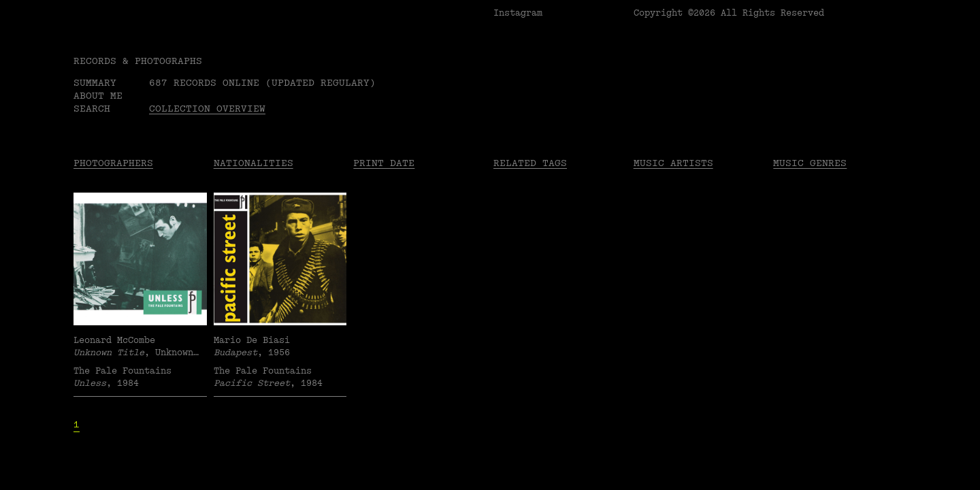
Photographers (113, 163)
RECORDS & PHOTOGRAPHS (138, 61)
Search (92, 109)
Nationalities (254, 163)
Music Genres (810, 163)
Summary (95, 83)
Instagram (518, 13)
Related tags (530, 163)
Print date (384, 163)
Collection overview (207, 109)
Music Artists (673, 163)
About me (98, 96)
